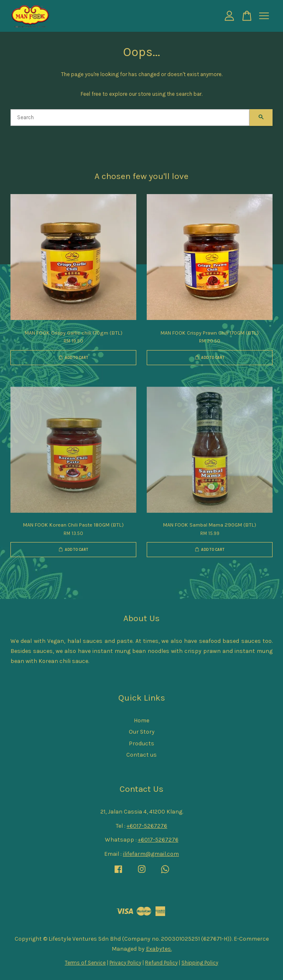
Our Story (142, 732)
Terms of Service (85, 963)
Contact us (141, 755)
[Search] (130, 118)
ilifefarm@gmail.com (151, 854)
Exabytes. (159, 949)
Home (141, 720)
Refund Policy (161, 963)
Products (141, 743)
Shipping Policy (200, 963)
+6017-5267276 (147, 826)
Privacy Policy (125, 963)
